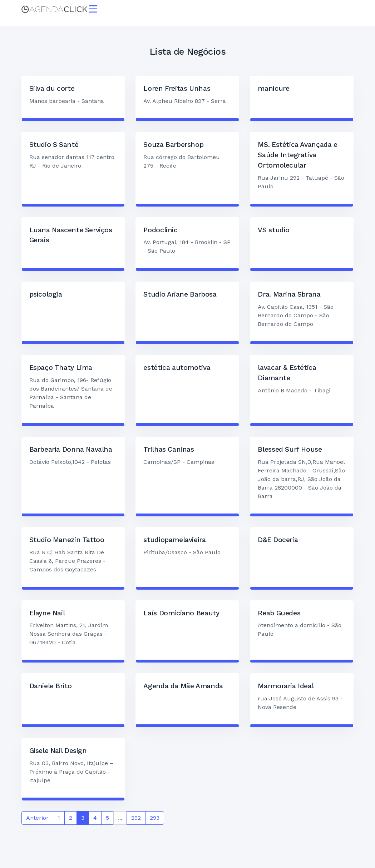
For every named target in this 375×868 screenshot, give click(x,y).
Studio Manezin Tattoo (67, 540)
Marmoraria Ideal (286, 687)
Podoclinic (160, 231)
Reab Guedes (279, 614)
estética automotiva (177, 368)
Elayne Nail (47, 614)
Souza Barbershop (173, 145)
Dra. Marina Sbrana (289, 295)
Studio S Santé (54, 145)
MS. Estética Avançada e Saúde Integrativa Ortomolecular (297, 156)
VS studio (274, 231)
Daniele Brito (51, 687)
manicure (273, 89)
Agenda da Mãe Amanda (183, 687)
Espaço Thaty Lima (61, 368)
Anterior (37, 819)
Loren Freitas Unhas (177, 89)
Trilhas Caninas (169, 450)
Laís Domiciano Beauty (181, 614)
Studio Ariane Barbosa (180, 295)
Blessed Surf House (290, 450)
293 (155, 819)
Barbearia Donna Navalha (71, 450)
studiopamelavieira (174, 540)
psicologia (46, 295)
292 (136, 819)
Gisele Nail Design (58, 751)
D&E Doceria (278, 540)
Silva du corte (52, 89)
